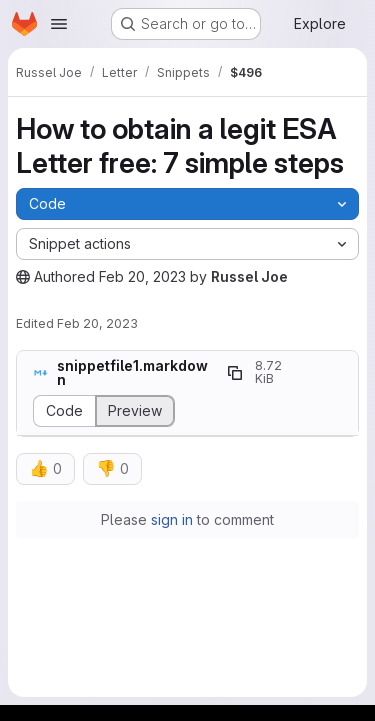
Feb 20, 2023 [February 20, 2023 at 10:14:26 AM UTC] (142, 276)
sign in (172, 519)
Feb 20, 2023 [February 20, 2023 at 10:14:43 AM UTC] (97, 323)
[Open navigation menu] (59, 24)
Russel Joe (249, 276)
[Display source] (64, 411)
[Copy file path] (235, 373)
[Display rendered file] (135, 411)
